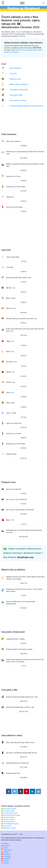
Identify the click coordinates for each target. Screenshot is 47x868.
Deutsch (5, 861)
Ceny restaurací (15, 68)
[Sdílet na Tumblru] (21, 791)
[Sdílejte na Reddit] (38, 791)
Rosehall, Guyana (9, 811)
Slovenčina (6, 856)
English (5, 844)
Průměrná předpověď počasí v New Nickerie (26, 106)
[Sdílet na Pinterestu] (26, 791)
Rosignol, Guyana (9, 817)
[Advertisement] (23, 122)
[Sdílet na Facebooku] (9, 791)
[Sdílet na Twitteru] (15, 791)
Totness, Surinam (9, 819)
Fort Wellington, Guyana (11, 824)
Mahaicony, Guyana (10, 828)
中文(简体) (6, 859)
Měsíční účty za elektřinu (19, 84)
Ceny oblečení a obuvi (18, 100)
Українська (6, 850)
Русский (5, 846)
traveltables (22, 3)
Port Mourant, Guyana (10, 813)
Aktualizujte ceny (25, 557)
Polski (4, 848)
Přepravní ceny (15, 79)
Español (5, 852)
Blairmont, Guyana (9, 822)
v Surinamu (19, 32)
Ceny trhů (13, 74)
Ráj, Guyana (7, 826)
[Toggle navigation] (43, 3)
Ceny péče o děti (16, 95)
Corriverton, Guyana (10, 809)
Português (6, 854)
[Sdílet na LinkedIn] (32, 791)
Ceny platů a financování (19, 90)
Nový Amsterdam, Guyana (12, 815)
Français (5, 863)
